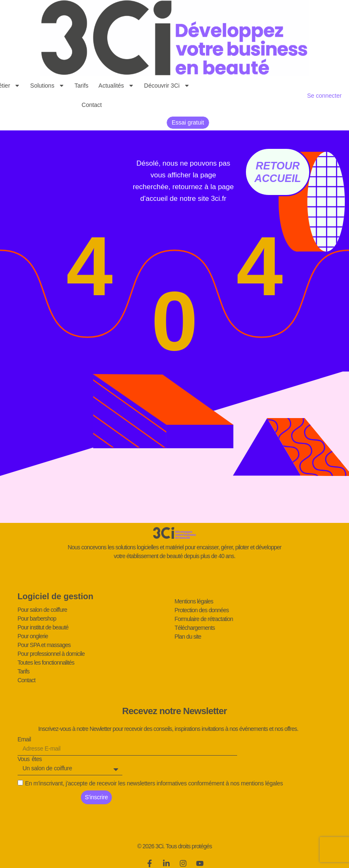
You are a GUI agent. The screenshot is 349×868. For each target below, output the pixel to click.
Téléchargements (195, 628)
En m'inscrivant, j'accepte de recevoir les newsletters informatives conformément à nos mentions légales (154, 783)
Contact (92, 105)
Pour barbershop (37, 619)
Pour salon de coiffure (42, 610)
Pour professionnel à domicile (51, 654)
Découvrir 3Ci (167, 86)
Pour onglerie (33, 636)
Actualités (116, 86)
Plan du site (188, 637)
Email (24, 740)
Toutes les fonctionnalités (46, 663)
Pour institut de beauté (43, 627)
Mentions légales (194, 601)
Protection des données (202, 610)
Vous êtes (30, 759)
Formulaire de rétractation (204, 619)
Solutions (47, 86)
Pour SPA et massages (44, 645)
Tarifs (81, 86)
